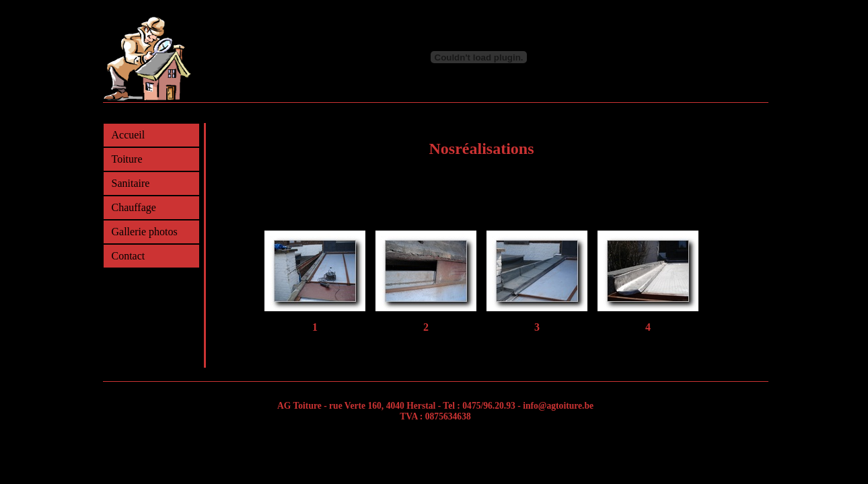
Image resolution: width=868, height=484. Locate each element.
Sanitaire (131, 183)
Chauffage (134, 207)
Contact (129, 256)
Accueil (129, 135)
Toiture (127, 159)
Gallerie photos (145, 232)
